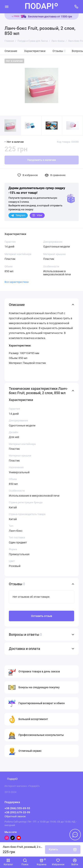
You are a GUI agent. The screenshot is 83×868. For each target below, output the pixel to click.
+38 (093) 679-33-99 (17, 812)
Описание (11, 51)
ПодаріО (12, 779)
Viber (37, 215)
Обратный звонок (15, 816)
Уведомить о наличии (41, 160)
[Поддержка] (77, 7)
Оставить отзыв (42, 616)
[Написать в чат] (75, 834)
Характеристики (35, 51)
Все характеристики (17, 282)
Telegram (18, 215)
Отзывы (59, 51)
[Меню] (7, 7)
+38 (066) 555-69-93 (17, 808)
